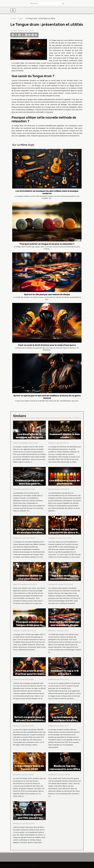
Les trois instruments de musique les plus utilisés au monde (29, 532)
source (29, 86)
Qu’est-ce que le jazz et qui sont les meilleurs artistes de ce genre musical (47, 397)
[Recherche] (47, 3)
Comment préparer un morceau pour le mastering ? (29, 484)
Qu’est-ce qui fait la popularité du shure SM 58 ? (65, 532)
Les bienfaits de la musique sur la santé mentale (29, 437)
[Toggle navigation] (13, 10)
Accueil (13, 18)
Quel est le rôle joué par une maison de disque (47, 294)
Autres (21, 18)
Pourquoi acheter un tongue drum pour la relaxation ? (47, 244)
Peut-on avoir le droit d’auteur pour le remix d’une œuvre (47, 345)
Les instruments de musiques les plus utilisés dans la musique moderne (47, 192)
